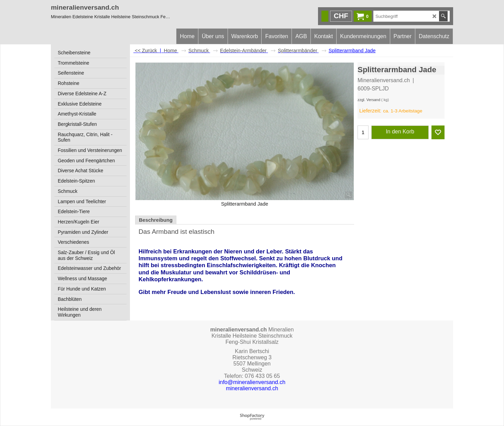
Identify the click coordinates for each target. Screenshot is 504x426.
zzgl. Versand (369, 100)
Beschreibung (156, 220)
